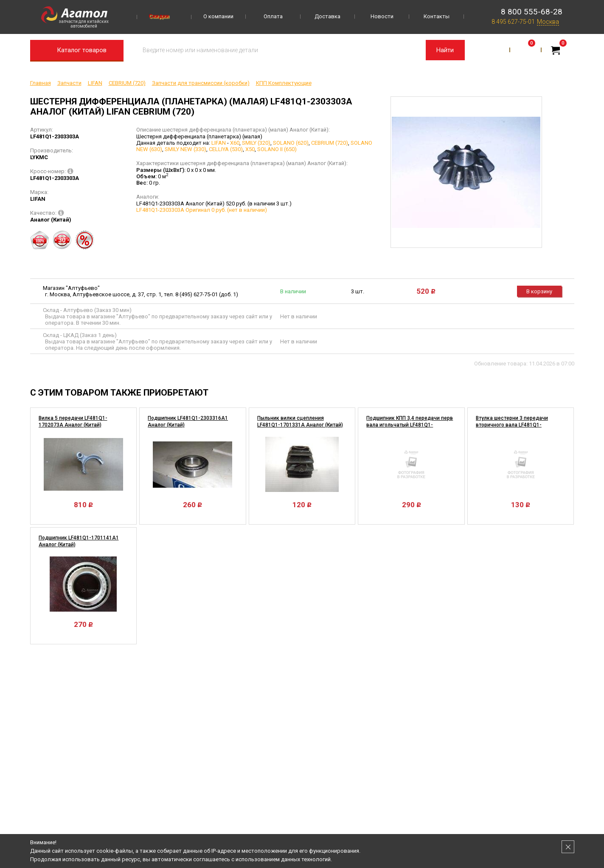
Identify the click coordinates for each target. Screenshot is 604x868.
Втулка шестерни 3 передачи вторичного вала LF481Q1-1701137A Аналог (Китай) (512, 425)
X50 (250, 149)
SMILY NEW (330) (185, 149)
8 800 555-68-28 (532, 12)
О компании (218, 16)
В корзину (539, 291)
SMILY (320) (256, 143)
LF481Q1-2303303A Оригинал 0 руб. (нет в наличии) (202, 210)
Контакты (437, 16)
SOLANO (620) (291, 143)
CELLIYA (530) (226, 149)
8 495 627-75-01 (513, 22)
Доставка (327, 16)
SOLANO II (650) (277, 149)
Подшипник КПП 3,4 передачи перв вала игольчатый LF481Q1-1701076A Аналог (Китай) (410, 425)
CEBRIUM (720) (330, 143)
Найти (445, 50)
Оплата (273, 16)
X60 (235, 143)
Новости (382, 16)
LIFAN (219, 143)
